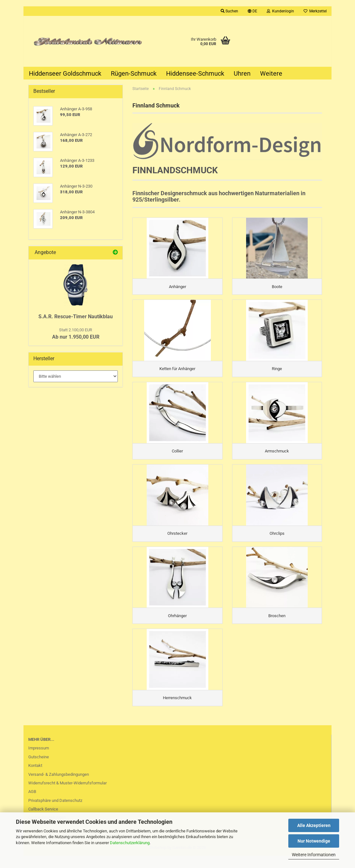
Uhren (242, 73)
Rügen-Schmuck (134, 73)
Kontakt (35, 778)
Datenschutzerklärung (130, 843)
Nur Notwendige (314, 841)
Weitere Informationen (314, 855)
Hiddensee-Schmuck (195, 73)
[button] (252, 11)
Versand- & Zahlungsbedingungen (59, 786)
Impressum (39, 760)
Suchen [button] (229, 11)
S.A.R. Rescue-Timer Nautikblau (76, 317)
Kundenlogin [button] (280, 11)
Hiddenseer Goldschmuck (65, 73)
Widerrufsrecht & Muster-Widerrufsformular (67, 795)
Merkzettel (315, 11)
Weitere (271, 73)
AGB (32, 804)
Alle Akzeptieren (314, 825)
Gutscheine (39, 769)
